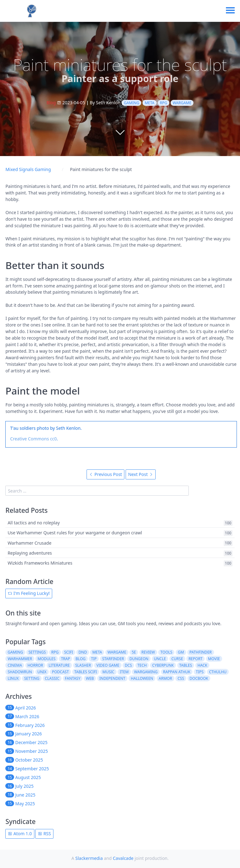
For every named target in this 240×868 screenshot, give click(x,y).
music (108, 672)
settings (37, 652)
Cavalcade (123, 858)
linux (13, 678)
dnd (83, 652)
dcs (128, 665)
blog (81, 659)
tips (200, 672)
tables (186, 665)
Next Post (141, 474)
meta (150, 103)
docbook (199, 678)
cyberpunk (163, 665)
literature (59, 665)
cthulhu (218, 672)
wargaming (146, 672)
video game (108, 665)
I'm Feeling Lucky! (29, 593)
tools (166, 652)
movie (214, 659)
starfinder (113, 659)
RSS (44, 834)
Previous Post (106, 474)
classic (52, 678)
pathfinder (200, 652)
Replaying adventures (30, 553)
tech (142, 665)
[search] (97, 490)
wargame (182, 103)
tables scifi (86, 672)
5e (134, 652)
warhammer (20, 659)
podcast (60, 672)
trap (65, 659)
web (90, 678)
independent (112, 678)
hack (202, 665)
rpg (164, 103)
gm (181, 652)
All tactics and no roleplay (34, 523)
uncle (160, 659)
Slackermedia (89, 858)
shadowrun (20, 672)
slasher (83, 665)
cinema (15, 665)
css (181, 678)
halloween (142, 678)
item (124, 672)
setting (32, 678)
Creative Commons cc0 (33, 439)
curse (177, 659)
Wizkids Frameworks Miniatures (40, 563)
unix (42, 672)
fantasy (73, 678)
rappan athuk (177, 672)
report (195, 659)
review (148, 652)
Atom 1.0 (20, 834)
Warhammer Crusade (29, 543)
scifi (69, 652)
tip (94, 659)
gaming (131, 103)
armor (165, 678)
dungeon (139, 659)
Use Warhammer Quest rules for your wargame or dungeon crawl (75, 533)
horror (35, 665)
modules (46, 659)
